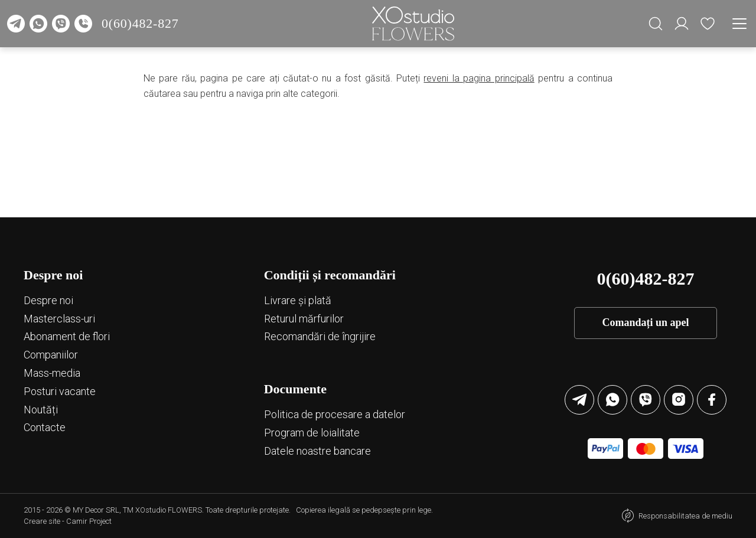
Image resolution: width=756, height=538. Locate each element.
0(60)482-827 (140, 23)
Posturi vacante (60, 391)
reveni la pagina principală (479, 78)
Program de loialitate (312, 433)
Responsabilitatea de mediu (685, 516)
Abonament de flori (67, 336)
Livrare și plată (298, 300)
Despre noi (48, 300)
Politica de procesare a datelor (335, 414)
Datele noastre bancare (317, 451)
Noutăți (41, 410)
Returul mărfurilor (304, 319)
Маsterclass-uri (59, 319)
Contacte (45, 427)
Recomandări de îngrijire (320, 336)
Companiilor (51, 355)
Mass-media (52, 373)
